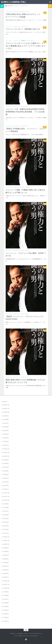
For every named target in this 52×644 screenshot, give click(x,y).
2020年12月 (6, 537)
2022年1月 (6, 489)
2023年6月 (6, 427)
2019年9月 (6, 592)
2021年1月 (6, 533)
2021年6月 (6, 515)
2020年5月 (6, 563)
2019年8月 (6, 596)
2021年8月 (6, 508)
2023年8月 (6, 420)
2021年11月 (6, 497)
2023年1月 (6, 445)
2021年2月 (6, 530)
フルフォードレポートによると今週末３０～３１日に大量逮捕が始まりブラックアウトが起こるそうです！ (25, 46)
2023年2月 (6, 442)
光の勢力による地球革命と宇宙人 (13, 2)
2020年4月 (6, 566)
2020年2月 (6, 574)
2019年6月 (6, 603)
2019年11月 (6, 585)
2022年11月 (6, 453)
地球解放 (23, 41)
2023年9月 (6, 416)
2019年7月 (6, 599)
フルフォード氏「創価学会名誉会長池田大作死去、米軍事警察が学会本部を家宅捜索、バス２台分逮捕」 (26, 112)
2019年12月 (6, 581)
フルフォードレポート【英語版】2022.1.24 (23, 29)
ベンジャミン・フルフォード (13, 12)
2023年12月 (6, 405)
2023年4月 (6, 434)
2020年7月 (6, 555)
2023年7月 (6, 423)
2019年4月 (6, 610)
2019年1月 (6, 621)
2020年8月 (6, 552)
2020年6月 (6, 559)
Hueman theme (34, 636)
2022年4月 (6, 478)
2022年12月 (6, 449)
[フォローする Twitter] (26, 639)
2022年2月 (6, 486)
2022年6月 (6, 471)
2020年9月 (6, 548)
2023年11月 (6, 409)
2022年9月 (6, 460)
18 (45, 28)
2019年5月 (6, 607)
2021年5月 (6, 519)
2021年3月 (6, 526)
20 (45, 127)
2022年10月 (6, 456)
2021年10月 (6, 500)
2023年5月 (6, 431)
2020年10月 (6, 544)
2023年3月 (6, 438)
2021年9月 (6, 504)
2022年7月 (6, 467)
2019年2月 (6, 618)
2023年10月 (6, 412)
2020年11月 (6, 541)
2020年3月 (6, 570)
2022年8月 (6, 464)
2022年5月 (6, 475)
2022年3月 (6, 482)
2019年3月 (6, 614)
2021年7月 (6, 511)
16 (45, 60)
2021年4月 (6, 522)
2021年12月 (6, 493)
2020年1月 (6, 577)
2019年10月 (6, 588)
